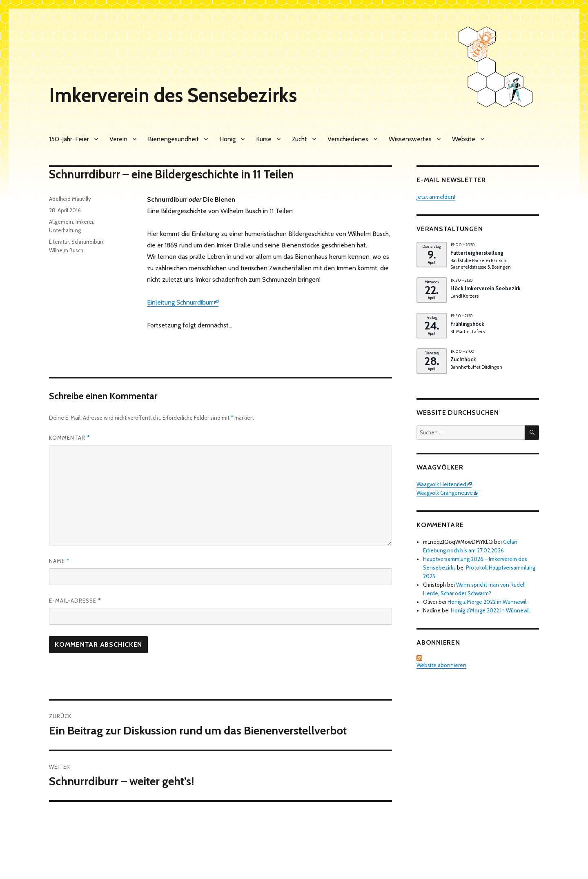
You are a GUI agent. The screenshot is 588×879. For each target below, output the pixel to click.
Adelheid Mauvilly (70, 199)
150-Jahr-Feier (69, 139)
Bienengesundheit (173, 139)
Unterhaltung (65, 230)
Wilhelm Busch (66, 250)
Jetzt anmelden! (436, 197)
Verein (118, 139)
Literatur (59, 242)
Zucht (300, 139)
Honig (227, 139)
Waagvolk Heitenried (441, 484)
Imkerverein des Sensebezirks (173, 95)
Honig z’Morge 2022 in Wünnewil (487, 602)
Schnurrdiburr (87, 242)
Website (464, 139)
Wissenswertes (410, 139)
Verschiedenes (348, 139)
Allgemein (61, 222)
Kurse (264, 139)
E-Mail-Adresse (75, 601)
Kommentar (69, 438)
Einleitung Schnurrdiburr (180, 302)
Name (59, 561)
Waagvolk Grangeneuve (445, 493)
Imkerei (84, 222)
